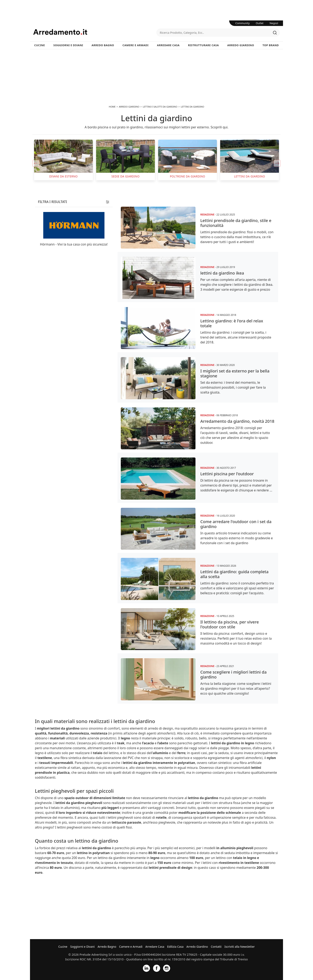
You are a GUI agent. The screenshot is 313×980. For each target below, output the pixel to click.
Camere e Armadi (135, 45)
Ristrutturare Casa (203, 45)
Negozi (274, 23)
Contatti (216, 947)
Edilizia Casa (175, 947)
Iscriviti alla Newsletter (240, 947)
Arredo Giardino (241, 45)
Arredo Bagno (103, 45)
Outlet (260, 23)
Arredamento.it (95, 32)
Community (243, 23)
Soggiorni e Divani (68, 45)
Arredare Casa (168, 45)
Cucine (40, 45)
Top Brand (271, 45)
